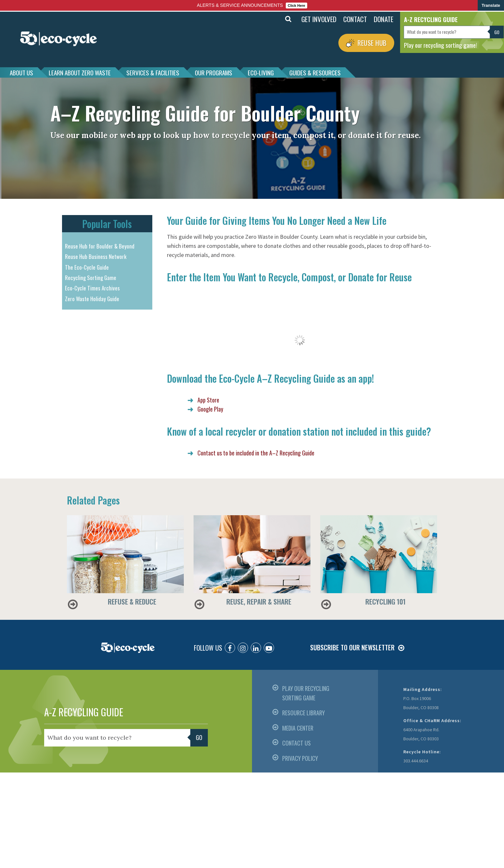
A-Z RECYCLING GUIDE (84, 712)
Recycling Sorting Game (91, 278)
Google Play (210, 409)
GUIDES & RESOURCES (315, 72)
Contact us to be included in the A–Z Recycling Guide (256, 453)
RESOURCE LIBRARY (303, 713)
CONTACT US (296, 743)
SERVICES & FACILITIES (153, 72)
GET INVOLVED (319, 19)
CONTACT (355, 19)
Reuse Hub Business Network (96, 256)
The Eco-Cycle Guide (87, 267)
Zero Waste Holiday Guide (92, 299)
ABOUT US (21, 72)
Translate (491, 5)
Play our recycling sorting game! (441, 45)
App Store (208, 400)
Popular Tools (107, 224)
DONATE (384, 19)
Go (497, 32)
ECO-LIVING (261, 72)
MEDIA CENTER (298, 728)
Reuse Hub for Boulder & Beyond (100, 246)
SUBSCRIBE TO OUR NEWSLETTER (352, 647)
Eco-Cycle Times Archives (92, 288)
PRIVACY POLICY (300, 758)
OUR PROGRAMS (214, 72)
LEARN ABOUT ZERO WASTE (80, 72)
